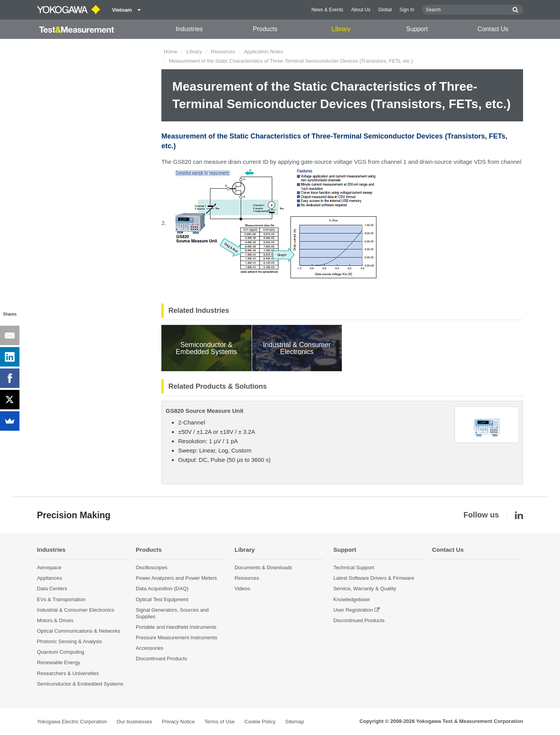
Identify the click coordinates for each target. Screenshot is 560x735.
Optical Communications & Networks (79, 631)
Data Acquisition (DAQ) (162, 589)
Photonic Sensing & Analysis (69, 641)
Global (385, 10)
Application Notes (263, 52)
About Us (361, 10)
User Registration (353, 610)
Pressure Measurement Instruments (177, 638)
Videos (242, 589)
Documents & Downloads (263, 567)
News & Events (327, 10)
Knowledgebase (352, 599)
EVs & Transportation (61, 599)
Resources (223, 52)
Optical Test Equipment (162, 599)
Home (171, 52)
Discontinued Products (161, 659)
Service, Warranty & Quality (365, 589)
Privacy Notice (178, 722)
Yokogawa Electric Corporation (72, 722)
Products (265, 29)
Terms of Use (220, 722)
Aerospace (49, 567)
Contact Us (493, 29)
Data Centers (52, 589)
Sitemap (294, 722)
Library (341, 29)
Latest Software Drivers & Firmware (374, 578)
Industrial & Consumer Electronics (76, 610)
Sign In (407, 10)
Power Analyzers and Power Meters (176, 578)
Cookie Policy (260, 722)
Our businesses (135, 722)
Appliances (50, 578)
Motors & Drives (55, 620)
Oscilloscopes (151, 567)
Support (417, 29)
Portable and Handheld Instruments (176, 627)
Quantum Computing (61, 652)
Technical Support (354, 567)
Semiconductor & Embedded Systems (80, 684)
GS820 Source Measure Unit (205, 411)
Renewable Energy (59, 662)
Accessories (150, 648)
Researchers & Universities (68, 673)
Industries (189, 29)
